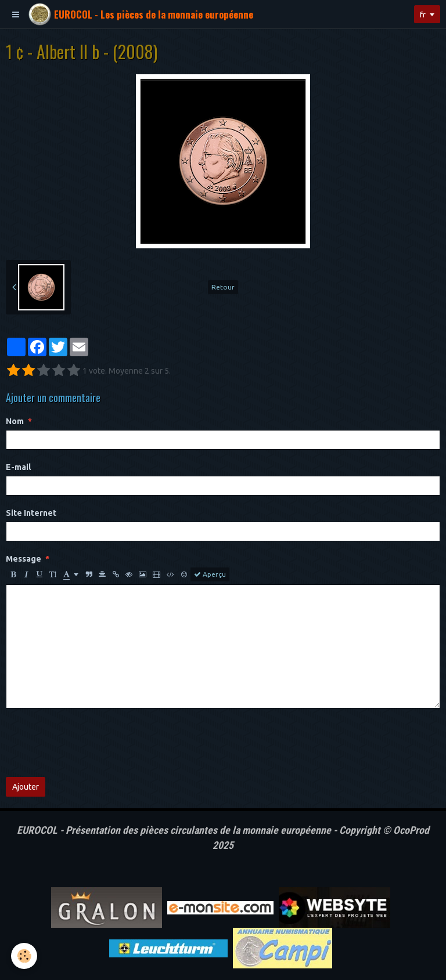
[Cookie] (25, 956)
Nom (15, 421)
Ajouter (26, 787)
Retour (223, 287)
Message (24, 559)
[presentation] (94, 743)
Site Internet (31, 513)
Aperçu (210, 574)
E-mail (18, 467)
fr (422, 15)
